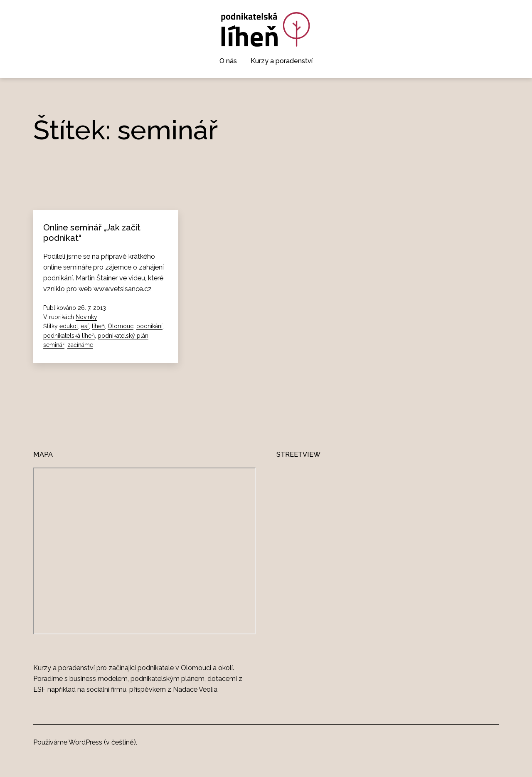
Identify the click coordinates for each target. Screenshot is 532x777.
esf (85, 326)
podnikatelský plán (123, 336)
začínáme (80, 345)
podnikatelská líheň (69, 336)
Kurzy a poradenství (282, 61)
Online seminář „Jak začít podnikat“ (92, 233)
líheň (98, 326)
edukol (69, 326)
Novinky (86, 317)
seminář (54, 345)
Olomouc (121, 326)
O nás (228, 61)
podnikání (149, 326)
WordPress (85, 742)
